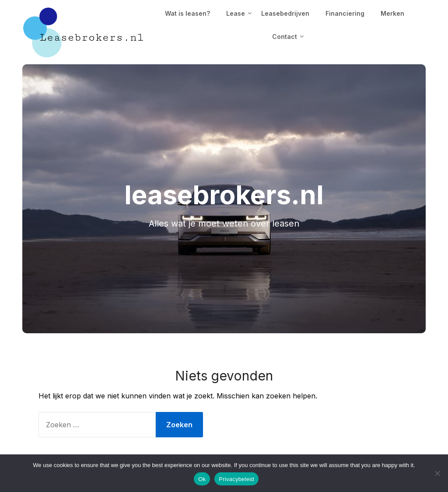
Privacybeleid (236, 479)
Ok (202, 479)
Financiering (345, 13)
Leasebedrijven (285, 13)
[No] (437, 473)
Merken (392, 13)
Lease (236, 13)
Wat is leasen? (187, 13)
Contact (285, 37)
